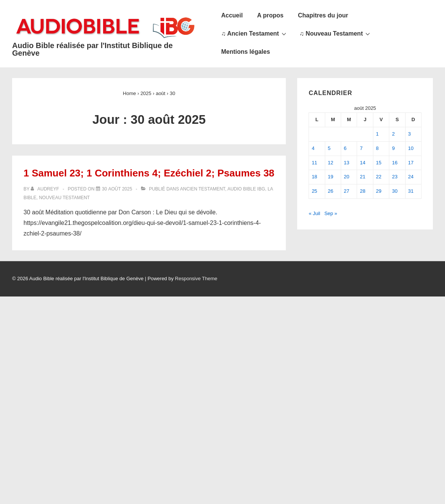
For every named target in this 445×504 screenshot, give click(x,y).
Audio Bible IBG (246, 189)
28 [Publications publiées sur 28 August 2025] (362, 191)
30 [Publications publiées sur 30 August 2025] (395, 191)
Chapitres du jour (323, 15)
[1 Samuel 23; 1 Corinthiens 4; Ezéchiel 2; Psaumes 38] (117, 189)
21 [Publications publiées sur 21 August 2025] (362, 177)
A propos (270, 15)
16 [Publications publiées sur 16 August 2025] (395, 163)
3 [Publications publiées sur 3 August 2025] (410, 134)
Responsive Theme (196, 279)
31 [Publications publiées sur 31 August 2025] (411, 191)
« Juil (314, 213)
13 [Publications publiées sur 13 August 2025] (346, 163)
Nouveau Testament (64, 198)
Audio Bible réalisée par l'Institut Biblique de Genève (92, 49)
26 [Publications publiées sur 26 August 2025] (331, 191)
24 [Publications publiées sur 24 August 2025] (411, 177)
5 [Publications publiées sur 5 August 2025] (329, 148)
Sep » (331, 213)
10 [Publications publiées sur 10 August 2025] (411, 148)
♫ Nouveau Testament (336, 33)
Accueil (232, 15)
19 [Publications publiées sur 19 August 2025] (331, 177)
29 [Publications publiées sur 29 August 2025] (379, 191)
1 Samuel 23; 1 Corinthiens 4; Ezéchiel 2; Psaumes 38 (149, 173)
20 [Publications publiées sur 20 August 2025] (346, 177)
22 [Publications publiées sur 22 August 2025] (379, 177)
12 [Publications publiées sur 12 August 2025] (331, 163)
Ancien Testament (203, 189)
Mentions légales (245, 52)
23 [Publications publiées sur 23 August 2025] (395, 177)
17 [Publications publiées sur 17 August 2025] (411, 163)
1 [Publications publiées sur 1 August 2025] (377, 134)
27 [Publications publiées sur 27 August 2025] (346, 191)
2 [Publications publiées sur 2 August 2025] (393, 134)
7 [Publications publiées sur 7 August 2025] (361, 148)
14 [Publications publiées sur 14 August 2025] (362, 163)
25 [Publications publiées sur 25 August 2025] (314, 191)
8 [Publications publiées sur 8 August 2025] (377, 148)
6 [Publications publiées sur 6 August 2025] (345, 148)
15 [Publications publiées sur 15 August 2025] (379, 163)
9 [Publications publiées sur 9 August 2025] (393, 148)
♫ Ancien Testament (254, 33)
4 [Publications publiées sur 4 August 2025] (313, 148)
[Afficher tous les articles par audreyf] (45, 189)
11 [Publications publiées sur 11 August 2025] (314, 163)
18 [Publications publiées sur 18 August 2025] (314, 177)
